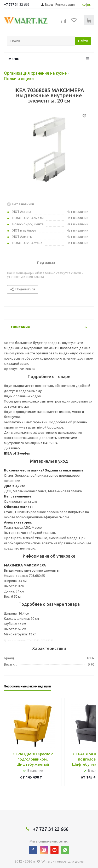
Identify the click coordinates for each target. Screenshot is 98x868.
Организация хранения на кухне (35, 73)
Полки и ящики (19, 79)
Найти (83, 41)
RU (89, 5)
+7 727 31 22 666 (17, 4)
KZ (84, 5)
